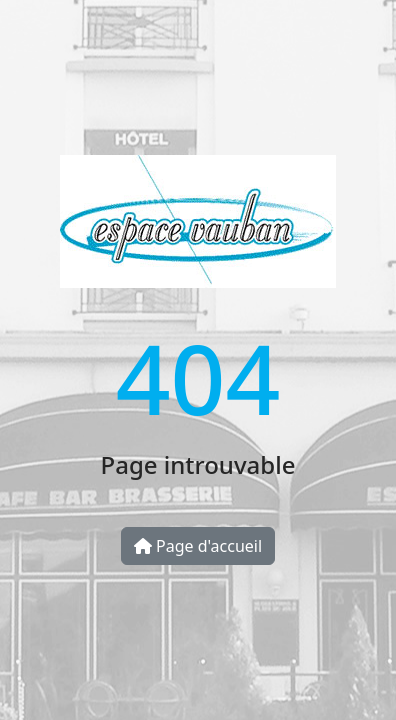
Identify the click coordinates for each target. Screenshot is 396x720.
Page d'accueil (198, 546)
